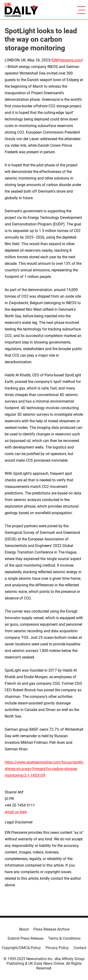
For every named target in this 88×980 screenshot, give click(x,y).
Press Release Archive (51, 929)
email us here (16, 812)
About (24, 929)
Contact (80, 948)
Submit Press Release (25, 938)
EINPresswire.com (67, 60)
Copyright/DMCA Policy (21, 948)
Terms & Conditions (64, 938)
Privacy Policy (57, 948)
